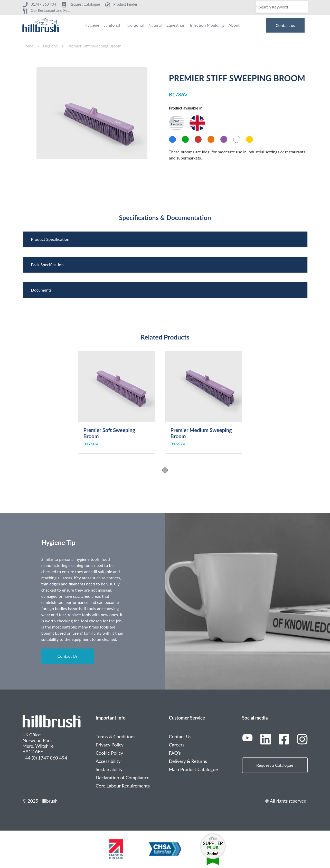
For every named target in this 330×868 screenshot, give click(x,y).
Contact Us (68, 656)
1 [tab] (165, 470)
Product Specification (50, 239)
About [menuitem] (234, 25)
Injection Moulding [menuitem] (207, 25)
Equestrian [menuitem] (176, 25)
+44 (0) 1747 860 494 (45, 758)
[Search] (282, 7)
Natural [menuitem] (155, 25)
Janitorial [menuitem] (112, 25)
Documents (41, 290)
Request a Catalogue (275, 765)
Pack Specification (47, 265)
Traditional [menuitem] (134, 25)
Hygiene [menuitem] (92, 25)
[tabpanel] (122, 402)
